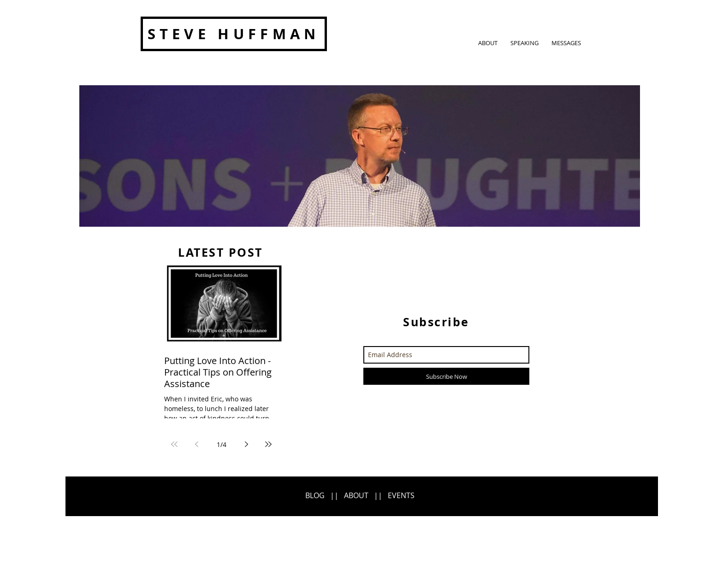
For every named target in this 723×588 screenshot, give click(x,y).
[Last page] (268, 444)
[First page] (174, 444)
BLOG (315, 495)
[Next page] (246, 444)
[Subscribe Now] (446, 376)
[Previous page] (196, 444)
